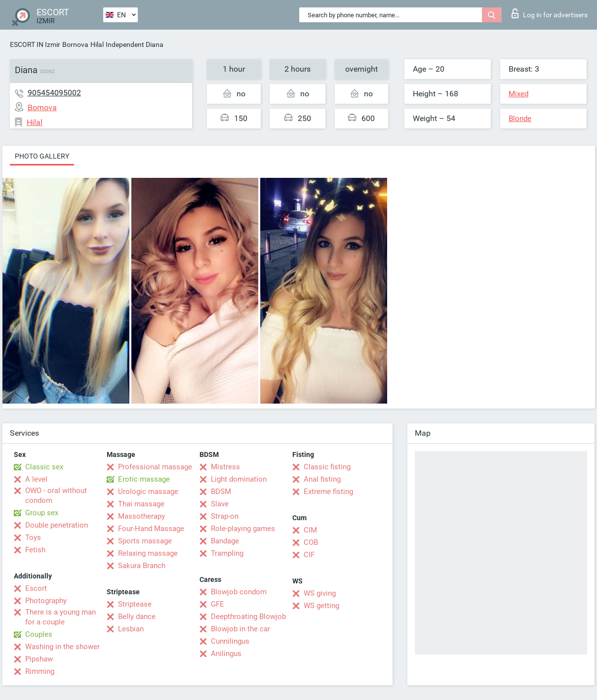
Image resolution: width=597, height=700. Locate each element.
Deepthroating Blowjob (248, 617)
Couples (39, 634)
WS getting (321, 606)
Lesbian (131, 629)
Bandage (225, 541)
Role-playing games (243, 529)
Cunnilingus (230, 641)
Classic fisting (327, 467)
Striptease (135, 604)
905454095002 (54, 93)
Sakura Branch (142, 566)
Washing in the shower (62, 647)
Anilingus (226, 654)
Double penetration (57, 525)
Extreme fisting (328, 492)
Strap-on (225, 516)
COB (311, 542)
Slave (220, 504)
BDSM (221, 492)
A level (36, 479)
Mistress (225, 467)
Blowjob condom (239, 592)
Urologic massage (148, 492)
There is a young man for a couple (60, 617)
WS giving (320, 593)
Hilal (97, 44)
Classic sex (44, 467)
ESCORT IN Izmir (35, 44)
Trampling (227, 553)
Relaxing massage (148, 553)
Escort (36, 588)
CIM (310, 530)
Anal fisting (322, 479)
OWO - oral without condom (56, 495)
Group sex (42, 513)
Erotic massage (144, 479)
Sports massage (145, 541)
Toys (33, 537)
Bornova (75, 44)
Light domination (239, 479)
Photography (46, 601)
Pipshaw (39, 659)
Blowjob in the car (240, 629)
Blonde (520, 119)
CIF (309, 555)
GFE (218, 604)
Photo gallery (42, 156)
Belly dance (137, 617)
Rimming (40, 671)
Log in (550, 13)
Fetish (35, 550)
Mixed (518, 94)
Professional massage (155, 467)
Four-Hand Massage (151, 529)
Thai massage (141, 504)
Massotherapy (141, 516)
